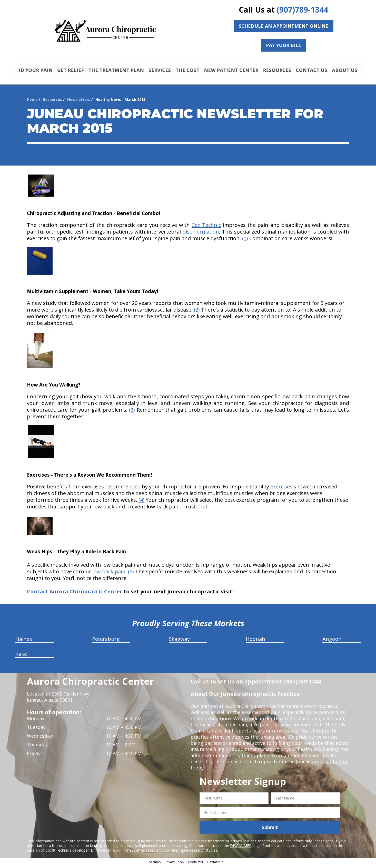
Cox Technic (206, 227)
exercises (281, 489)
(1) (245, 241)
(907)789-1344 (302, 10)
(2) (197, 312)
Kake (21, 656)
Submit (270, 830)
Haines (24, 641)
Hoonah (255, 641)
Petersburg (106, 641)
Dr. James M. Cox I (106, 852)
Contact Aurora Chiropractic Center (75, 594)
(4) (141, 502)
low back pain (109, 574)
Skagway (179, 641)
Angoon (332, 641)
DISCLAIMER (241, 848)
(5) (131, 574)
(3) (132, 412)
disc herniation (201, 234)
